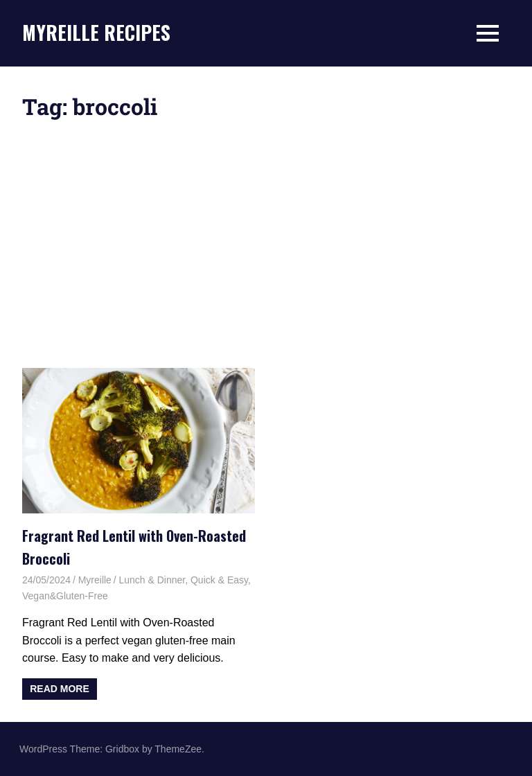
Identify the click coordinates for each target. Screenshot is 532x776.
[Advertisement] (266, 243)
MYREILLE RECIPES (96, 32)
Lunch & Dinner (152, 580)
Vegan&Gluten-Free (65, 596)
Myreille (95, 580)
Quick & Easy (219, 580)
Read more (60, 689)
